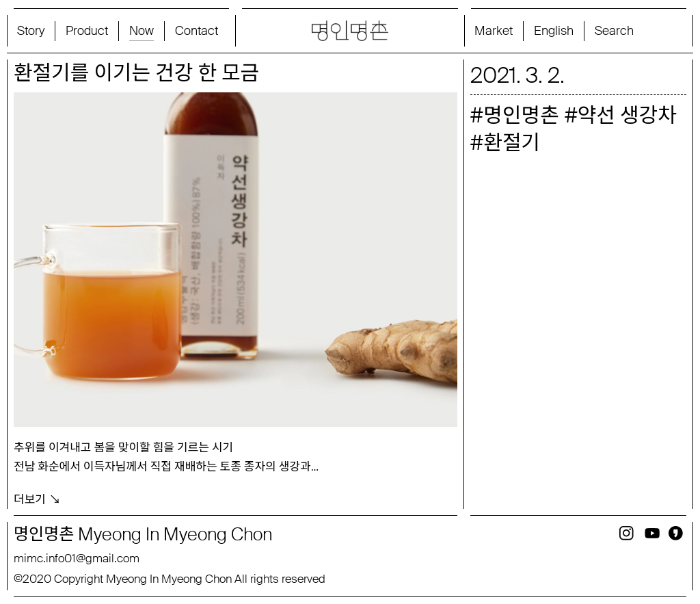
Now (142, 31)
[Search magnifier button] (637, 31)
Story (31, 31)
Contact (197, 31)
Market (494, 31)
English (554, 31)
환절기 (512, 143)
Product (87, 31)
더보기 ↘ (37, 498)
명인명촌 (521, 115)
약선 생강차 (627, 115)
